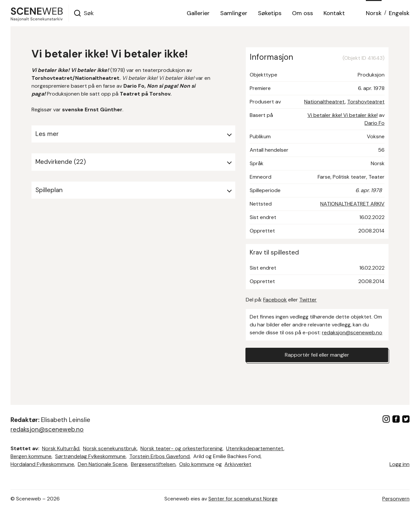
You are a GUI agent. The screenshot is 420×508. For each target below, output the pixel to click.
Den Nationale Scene (103, 464)
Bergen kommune (31, 456)
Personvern (396, 499)
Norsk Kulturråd (61, 448)
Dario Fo (375, 123)
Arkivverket (238, 464)
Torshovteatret (366, 102)
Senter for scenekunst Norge (243, 499)
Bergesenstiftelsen (153, 464)
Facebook (275, 300)
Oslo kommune (197, 464)
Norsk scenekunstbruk (110, 448)
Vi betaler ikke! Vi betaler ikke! (343, 115)
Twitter (308, 300)
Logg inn (399, 464)
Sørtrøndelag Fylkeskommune (90, 456)
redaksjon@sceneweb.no (352, 332)
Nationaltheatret (325, 102)
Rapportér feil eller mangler (317, 355)
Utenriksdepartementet (255, 448)
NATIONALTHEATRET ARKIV (352, 204)
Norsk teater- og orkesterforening (181, 448)
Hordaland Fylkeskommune (42, 464)
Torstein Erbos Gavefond (159, 456)
